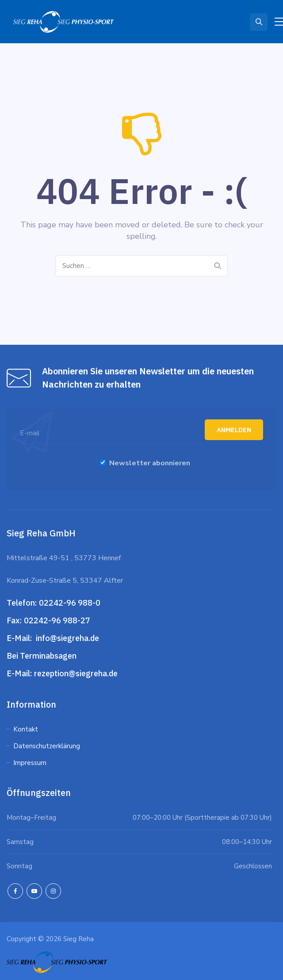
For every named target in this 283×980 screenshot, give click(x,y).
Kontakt (26, 729)
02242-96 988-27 (57, 620)
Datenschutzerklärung (48, 746)
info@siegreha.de (67, 638)
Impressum (30, 763)
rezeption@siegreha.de (76, 673)
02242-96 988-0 (71, 603)
